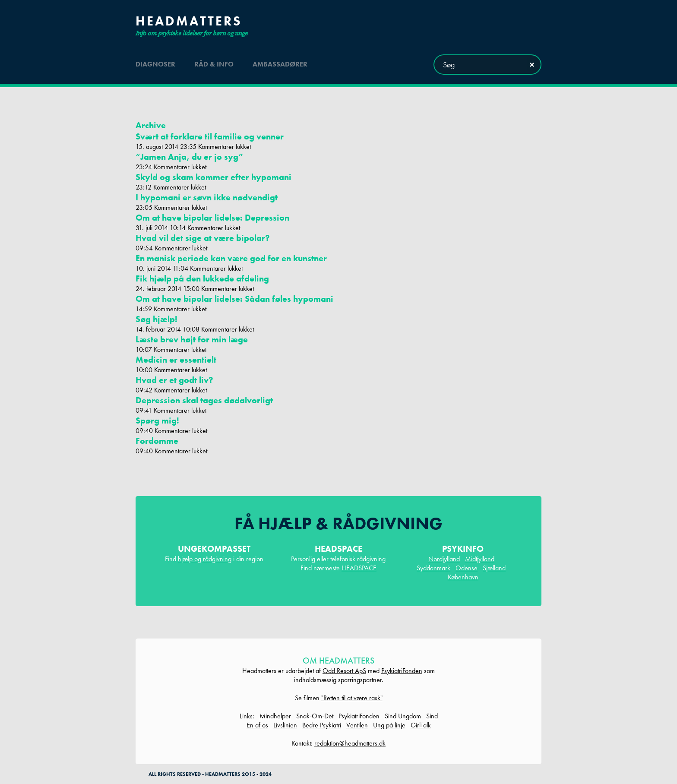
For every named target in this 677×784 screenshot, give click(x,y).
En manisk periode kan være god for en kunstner (231, 258)
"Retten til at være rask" (352, 698)
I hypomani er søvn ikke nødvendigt (207, 197)
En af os (257, 725)
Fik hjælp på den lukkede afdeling (202, 278)
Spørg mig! (157, 420)
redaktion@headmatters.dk (350, 743)
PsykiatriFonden (402, 671)
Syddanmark (433, 568)
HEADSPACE (359, 568)
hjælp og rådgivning (205, 559)
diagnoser (155, 64)
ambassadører (280, 64)
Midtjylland (480, 559)
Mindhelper (275, 716)
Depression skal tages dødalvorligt (204, 400)
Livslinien (285, 725)
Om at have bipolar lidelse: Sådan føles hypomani (234, 299)
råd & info (214, 64)
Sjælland (494, 568)
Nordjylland (444, 559)
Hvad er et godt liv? (174, 380)
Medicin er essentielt (176, 360)
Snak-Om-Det (315, 716)
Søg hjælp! (157, 319)
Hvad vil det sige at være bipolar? (203, 238)
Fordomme (157, 441)
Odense (467, 568)
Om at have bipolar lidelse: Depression (212, 218)
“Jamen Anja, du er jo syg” (190, 157)
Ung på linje (389, 725)
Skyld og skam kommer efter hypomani (214, 177)
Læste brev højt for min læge (192, 339)
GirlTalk (421, 725)
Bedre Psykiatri (322, 725)
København (463, 577)
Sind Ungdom (403, 716)
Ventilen (357, 725)
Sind (432, 716)
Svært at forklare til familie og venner (210, 136)
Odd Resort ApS (344, 671)
